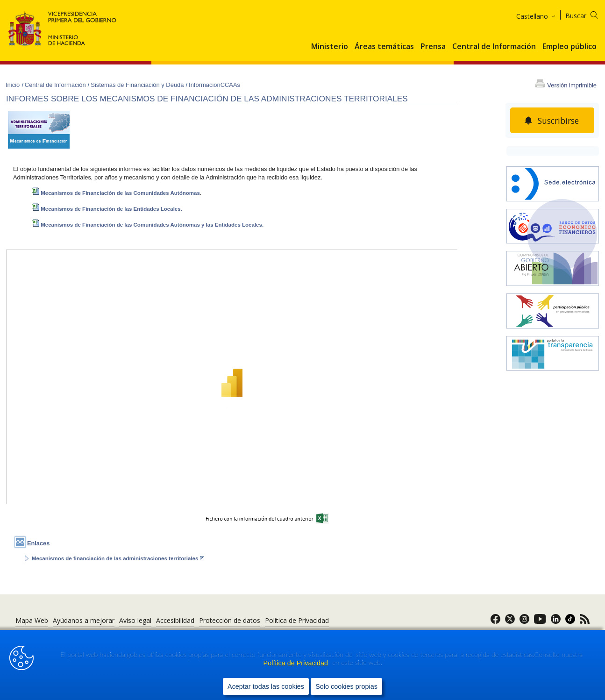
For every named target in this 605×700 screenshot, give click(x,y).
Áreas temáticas (384, 47)
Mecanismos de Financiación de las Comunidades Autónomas (116, 193)
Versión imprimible (572, 85)
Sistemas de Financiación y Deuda (138, 85)
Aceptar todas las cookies (266, 686)
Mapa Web (32, 620)
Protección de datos (230, 620)
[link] (495, 622)
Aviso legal (135, 620)
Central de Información (494, 47)
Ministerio (330, 47)
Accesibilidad (175, 620)
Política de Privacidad (297, 663)
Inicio (14, 85)
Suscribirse (558, 121)
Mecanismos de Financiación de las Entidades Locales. (107, 209)
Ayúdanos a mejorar (84, 620)
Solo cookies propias (346, 686)
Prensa (433, 47)
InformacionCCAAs (214, 85)
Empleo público (569, 47)
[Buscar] (587, 14)
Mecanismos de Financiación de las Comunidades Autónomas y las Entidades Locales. (148, 225)
